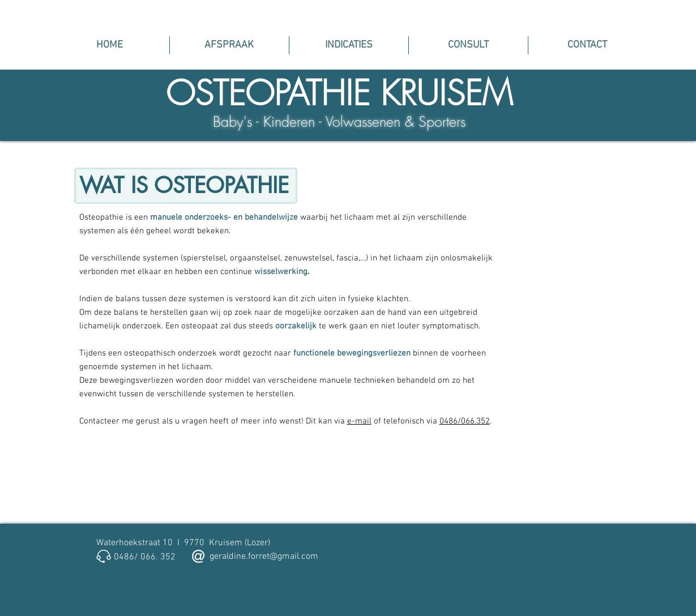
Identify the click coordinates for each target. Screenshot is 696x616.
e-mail (359, 421)
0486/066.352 (465, 421)
